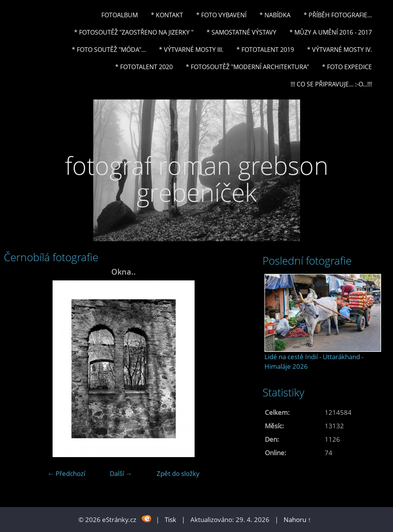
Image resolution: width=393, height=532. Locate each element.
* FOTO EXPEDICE (347, 67)
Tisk (170, 520)
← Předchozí (66, 473)
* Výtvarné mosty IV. (339, 50)
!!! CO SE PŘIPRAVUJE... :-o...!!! (331, 84)
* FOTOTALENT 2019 (265, 50)
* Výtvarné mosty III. (191, 50)
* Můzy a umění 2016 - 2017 (331, 32)
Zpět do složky (178, 473)
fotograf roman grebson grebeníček (197, 179)
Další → (121, 473)
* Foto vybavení (221, 15)
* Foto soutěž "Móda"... (109, 50)
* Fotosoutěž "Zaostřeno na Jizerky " (134, 32)
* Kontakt (167, 15)
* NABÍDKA (275, 15)
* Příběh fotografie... (338, 15)
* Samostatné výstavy (241, 32)
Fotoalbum (120, 15)
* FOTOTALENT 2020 (144, 67)
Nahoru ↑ (297, 520)
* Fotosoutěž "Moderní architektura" (247, 67)
